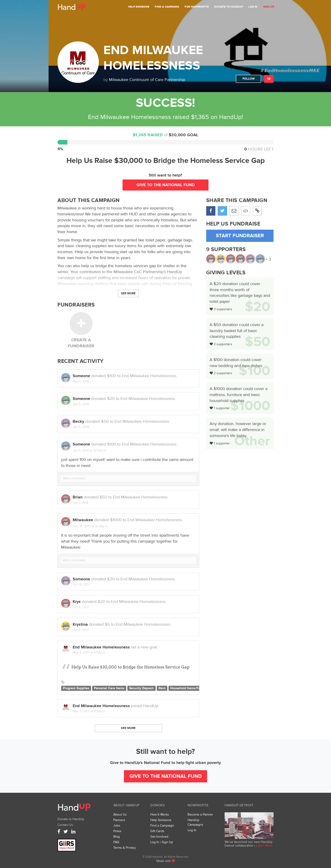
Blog (117, 837)
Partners (119, 820)
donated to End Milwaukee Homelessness (125, 444)
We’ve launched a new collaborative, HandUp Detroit (249, 826)
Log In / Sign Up (162, 842)
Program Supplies (76, 688)
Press (117, 831)
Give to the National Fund (166, 185)
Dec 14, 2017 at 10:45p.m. (90, 526)
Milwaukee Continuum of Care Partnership (147, 80)
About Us (120, 814)
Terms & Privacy (125, 848)
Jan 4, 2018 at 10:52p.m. (90, 450)
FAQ (116, 842)
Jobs (117, 826)
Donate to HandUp (228, 7)
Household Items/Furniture (190, 688)
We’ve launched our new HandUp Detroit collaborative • (248, 844)
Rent (162, 688)
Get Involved (159, 837)
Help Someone (139, 7)
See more (128, 728)
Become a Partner (200, 814)
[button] (257, 211)
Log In (253, 7)
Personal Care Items (109, 688)
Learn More (264, 846)
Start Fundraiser (240, 236)
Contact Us (65, 825)
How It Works (160, 814)
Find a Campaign (167, 7)
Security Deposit (141, 688)
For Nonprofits (197, 7)
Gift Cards (157, 831)
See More (128, 293)
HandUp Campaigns (195, 822)
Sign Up (269, 7)
